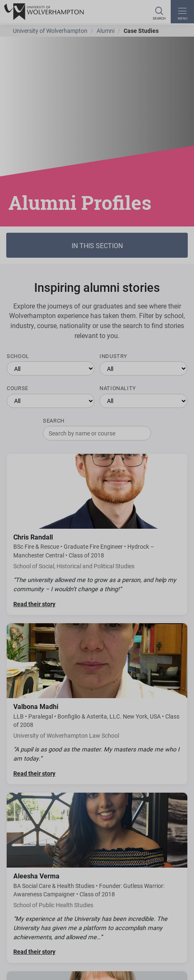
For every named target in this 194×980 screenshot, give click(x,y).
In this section (97, 245)
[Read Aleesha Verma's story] (97, 878)
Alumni (106, 31)
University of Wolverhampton (50, 31)
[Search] (159, 12)
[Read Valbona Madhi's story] (97, 704)
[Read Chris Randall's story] (97, 534)
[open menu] (182, 12)
